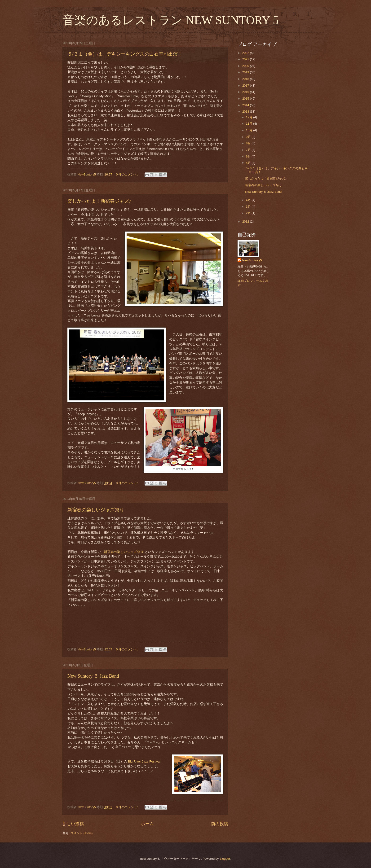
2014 (246, 105)
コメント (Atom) (81, 833)
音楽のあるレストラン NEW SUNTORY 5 (171, 20)
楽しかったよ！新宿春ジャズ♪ (99, 201)
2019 (246, 72)
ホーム (147, 824)
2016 (246, 92)
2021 (246, 59)
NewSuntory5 (252, 260)
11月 (250, 124)
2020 (246, 66)
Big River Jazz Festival (144, 761)
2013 (246, 112)
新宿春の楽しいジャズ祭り (96, 510)
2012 (246, 221)
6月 (249, 156)
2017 (246, 85)
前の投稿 (220, 824)
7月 (249, 150)
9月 (249, 137)
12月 (250, 117)
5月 (249, 163)
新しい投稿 (73, 824)
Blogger (225, 859)
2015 (246, 99)
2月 (249, 213)
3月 (249, 207)
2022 (246, 53)
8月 (249, 143)
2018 (246, 79)
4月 (249, 200)
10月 (250, 130)
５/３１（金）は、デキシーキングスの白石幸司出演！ (125, 54)
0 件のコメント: (127, 174)
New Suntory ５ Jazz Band (93, 676)
